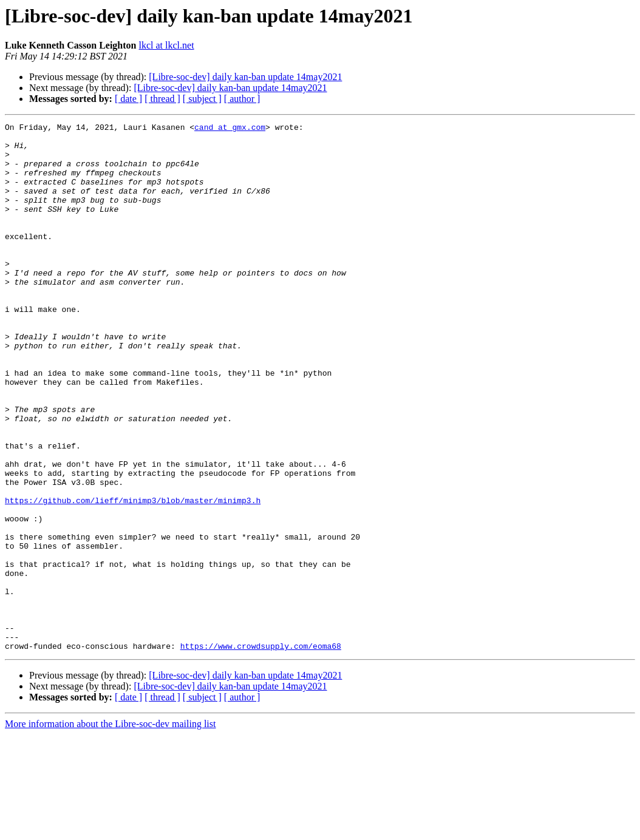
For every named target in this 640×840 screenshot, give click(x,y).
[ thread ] (162, 99)
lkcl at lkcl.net (167, 45)
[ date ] (128, 99)
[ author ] (242, 99)
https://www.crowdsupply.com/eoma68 (261, 751)
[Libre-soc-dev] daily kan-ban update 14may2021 (245, 77)
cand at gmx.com (230, 129)
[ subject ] (202, 99)
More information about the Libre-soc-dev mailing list (110, 829)
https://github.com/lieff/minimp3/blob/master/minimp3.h (133, 577)
